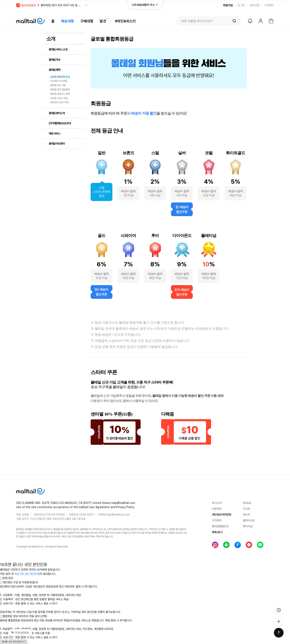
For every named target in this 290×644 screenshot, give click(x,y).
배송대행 (67, 21)
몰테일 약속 (54, 60)
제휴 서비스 (54, 133)
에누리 (246, 515)
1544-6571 (87, 515)
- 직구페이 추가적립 (58, 81)
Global (247, 503)
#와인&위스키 (125, 21)
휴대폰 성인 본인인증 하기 (14, 642)
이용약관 (217, 509)
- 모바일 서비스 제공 (58, 98)
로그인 (241, 5)
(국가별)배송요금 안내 (60, 123)
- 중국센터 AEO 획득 (59, 103)
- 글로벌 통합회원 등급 (59, 77)
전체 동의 (7, 578)
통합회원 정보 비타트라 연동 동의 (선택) (23, 616)
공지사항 (255, 5)
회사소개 (217, 503)
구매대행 (87, 21)
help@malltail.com (118, 515)
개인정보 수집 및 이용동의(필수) (19, 582)
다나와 (246, 509)
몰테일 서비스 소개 (58, 49)
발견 (103, 21)
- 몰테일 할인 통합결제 (59, 90)
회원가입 (228, 5)
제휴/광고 (217, 532)
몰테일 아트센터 (57, 144)
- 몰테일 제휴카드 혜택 (59, 94)
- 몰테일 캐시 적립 (57, 85)
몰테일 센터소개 (57, 113)
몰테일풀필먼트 (220, 526)
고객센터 (269, 5)
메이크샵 (248, 526)
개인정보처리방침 (222, 515)
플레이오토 (249, 520)
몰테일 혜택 (54, 70)
